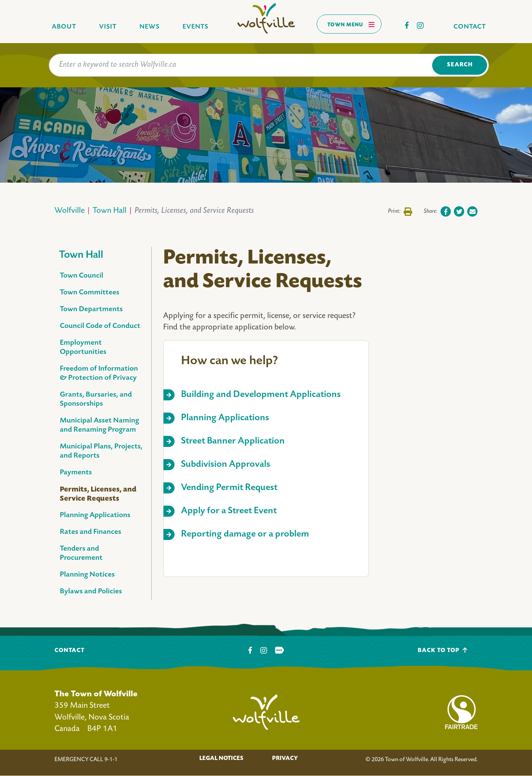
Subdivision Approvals (226, 465)
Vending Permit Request (229, 488)
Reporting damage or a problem (245, 534)
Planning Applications (95, 515)
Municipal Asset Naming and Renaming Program (99, 425)
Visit (108, 27)
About (64, 27)
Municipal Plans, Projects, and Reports (101, 451)
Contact (470, 27)
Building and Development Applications (261, 395)
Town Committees (90, 293)
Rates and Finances (91, 532)
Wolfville (70, 211)
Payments (76, 473)
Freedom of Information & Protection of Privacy (99, 374)
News (150, 27)
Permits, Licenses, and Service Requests (98, 494)
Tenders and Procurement (81, 553)
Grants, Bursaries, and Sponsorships (96, 399)
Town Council (82, 276)
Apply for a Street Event (229, 511)
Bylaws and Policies (91, 592)
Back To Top (443, 650)
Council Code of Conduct (100, 326)
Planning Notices (87, 575)
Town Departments (91, 309)
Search (460, 65)
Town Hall (110, 211)
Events (195, 27)
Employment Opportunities (83, 348)
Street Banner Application (233, 441)
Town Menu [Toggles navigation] (351, 24)
